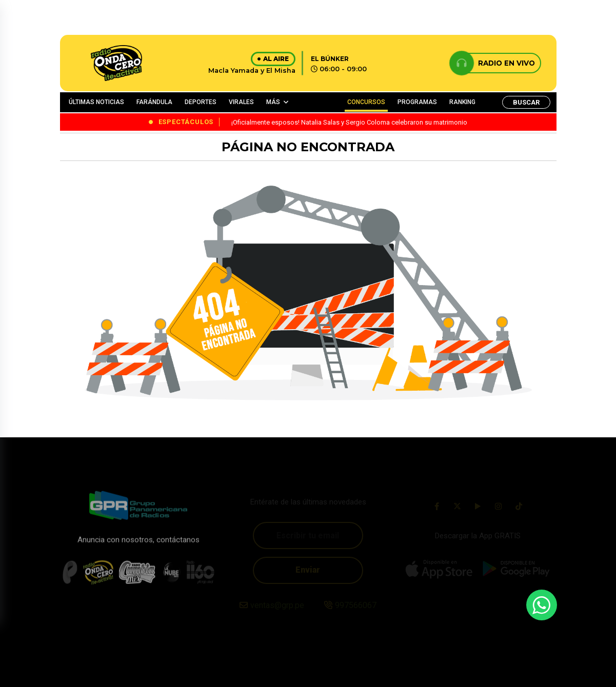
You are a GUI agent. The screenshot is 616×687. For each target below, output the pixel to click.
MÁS (273, 102)
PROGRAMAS (417, 102)
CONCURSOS (366, 102)
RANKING (462, 102)
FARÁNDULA (154, 102)
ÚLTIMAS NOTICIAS (96, 102)
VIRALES (241, 102)
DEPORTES (201, 102)
